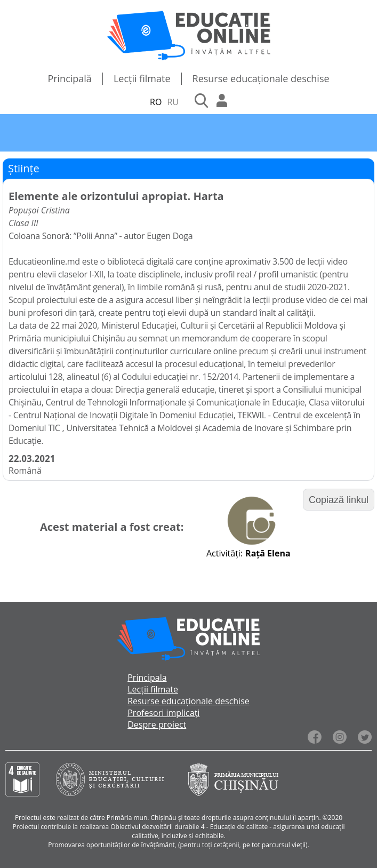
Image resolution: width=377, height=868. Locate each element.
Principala (147, 678)
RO (156, 102)
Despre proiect (157, 724)
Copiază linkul (339, 500)
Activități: (224, 553)
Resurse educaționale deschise (261, 78)
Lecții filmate (142, 78)
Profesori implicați (163, 713)
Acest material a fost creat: (112, 527)
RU (173, 102)
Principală (70, 78)
